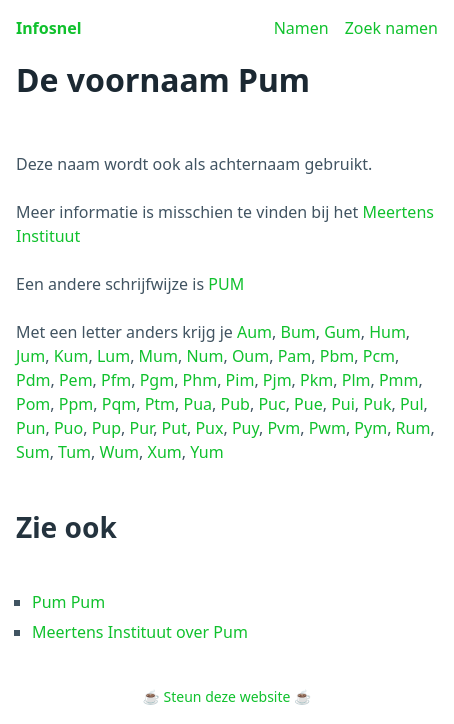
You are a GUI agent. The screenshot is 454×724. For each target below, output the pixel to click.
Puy (245, 428)
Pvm (283, 428)
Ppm (76, 404)
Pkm (316, 380)
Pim (240, 380)
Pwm (327, 428)
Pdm (33, 380)
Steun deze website (227, 696)
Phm (200, 380)
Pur (142, 428)
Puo (68, 428)
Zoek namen (391, 28)
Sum (33, 452)
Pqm (119, 404)
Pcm (379, 356)
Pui (343, 404)
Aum (254, 332)
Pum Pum (68, 602)
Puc (271, 404)
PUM (226, 284)
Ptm (160, 404)
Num (204, 356)
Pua (198, 404)
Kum (71, 356)
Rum (413, 428)
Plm (356, 380)
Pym (370, 428)
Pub (235, 404)
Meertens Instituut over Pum (140, 632)
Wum (120, 452)
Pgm (157, 380)
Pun (30, 428)
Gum (342, 332)
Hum (387, 332)
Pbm (337, 356)
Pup (106, 428)
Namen (301, 28)
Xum (165, 452)
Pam (295, 356)
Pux (209, 428)
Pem (76, 380)
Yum (206, 452)
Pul (412, 404)
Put (174, 428)
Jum (30, 356)
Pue (308, 404)
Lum (113, 356)
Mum (158, 356)
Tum (74, 452)
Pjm (277, 380)
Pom (33, 404)
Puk (377, 404)
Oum (250, 356)
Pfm (116, 380)
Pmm (399, 380)
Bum (297, 332)
